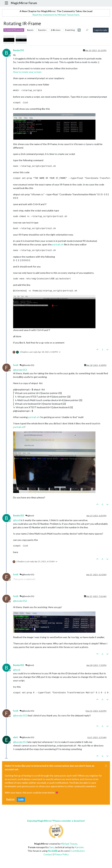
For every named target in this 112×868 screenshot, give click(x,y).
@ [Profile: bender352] (20, 370)
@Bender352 (27, 365)
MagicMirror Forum (24, 3)
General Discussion (14, 30)
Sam (51, 847)
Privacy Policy (61, 854)
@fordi (30, 516)
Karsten (79, 847)
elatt (16, 737)
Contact (48, 854)
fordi (16, 365)
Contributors (78, 851)
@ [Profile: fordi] (17, 520)
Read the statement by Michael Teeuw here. (56, 15)
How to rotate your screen (27, 72)
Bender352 (18, 50)
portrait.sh (58, 244)
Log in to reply (101, 30)
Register (10, 799)
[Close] (106, 766)
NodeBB (53, 851)
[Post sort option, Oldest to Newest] (87, 30)
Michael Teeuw (69, 844)
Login (21, 799)
